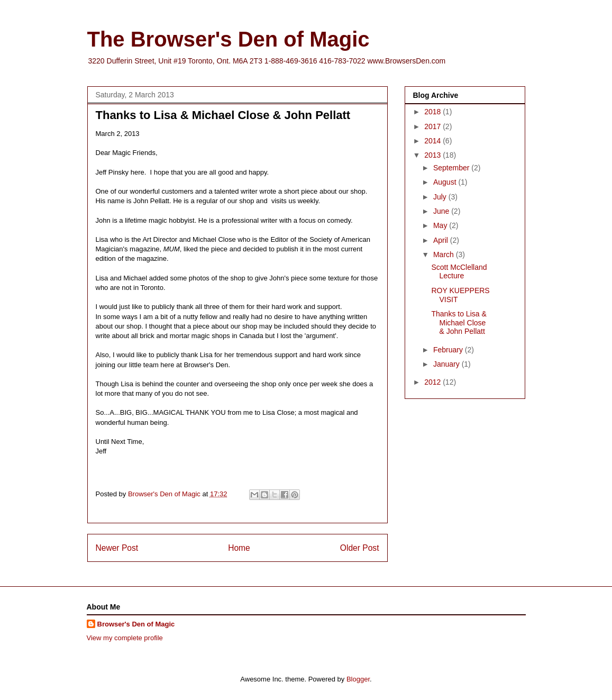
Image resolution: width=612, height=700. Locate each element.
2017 (433, 126)
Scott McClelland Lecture (459, 272)
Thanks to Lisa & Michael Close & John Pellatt (459, 323)
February (449, 350)
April (442, 240)
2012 (433, 382)
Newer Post (117, 548)
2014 (433, 141)
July (441, 197)
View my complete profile (125, 638)
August (446, 182)
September (452, 168)
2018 (433, 112)
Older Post (360, 548)
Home (239, 548)
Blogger (358, 679)
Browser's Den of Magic (136, 624)
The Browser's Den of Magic (229, 39)
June (442, 211)
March (445, 254)
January (447, 364)
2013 (433, 155)
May (441, 225)
